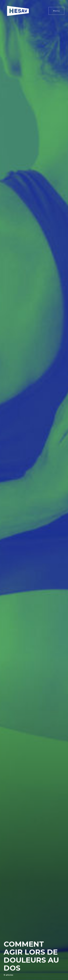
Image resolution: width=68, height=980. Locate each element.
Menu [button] (56, 11)
